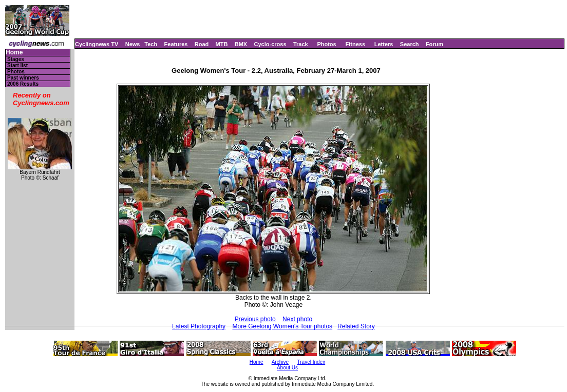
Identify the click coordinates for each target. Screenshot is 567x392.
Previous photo (255, 319)
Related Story (356, 326)
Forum (434, 44)
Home (14, 53)
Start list (17, 65)
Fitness (355, 44)
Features (176, 44)
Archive (280, 362)
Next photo (297, 319)
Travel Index (311, 362)
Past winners (23, 78)
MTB (222, 44)
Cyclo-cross (270, 44)
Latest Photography (199, 326)
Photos (326, 44)
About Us (287, 368)
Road (202, 44)
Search (410, 44)
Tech (151, 44)
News (133, 44)
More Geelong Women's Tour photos (282, 326)
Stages (16, 59)
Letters (384, 44)
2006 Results (23, 84)
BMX (241, 44)
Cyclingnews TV (97, 44)
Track (301, 44)
